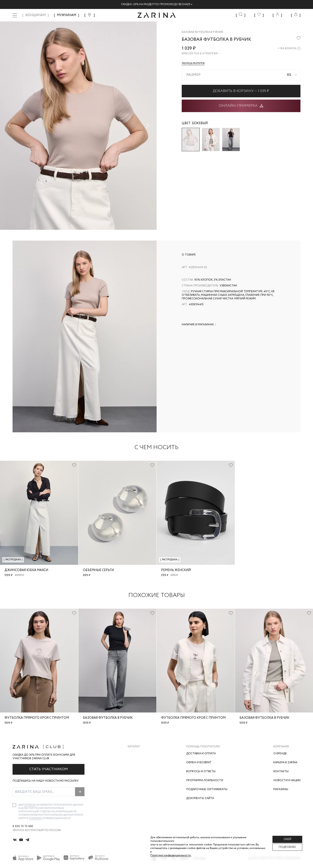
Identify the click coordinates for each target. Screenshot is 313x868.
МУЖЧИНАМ (67, 15)
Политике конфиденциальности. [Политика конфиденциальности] (171, 855)
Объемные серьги (98, 570)
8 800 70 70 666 (23, 826)
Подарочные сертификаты (207, 789)
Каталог (134, 747)
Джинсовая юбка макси (26, 570)
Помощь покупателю (203, 747)
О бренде (280, 754)
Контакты (281, 771)
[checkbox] (14, 805)
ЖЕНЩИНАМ (36, 15)
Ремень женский (176, 570)
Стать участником (49, 769)
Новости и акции (287, 780)
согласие (30, 805)
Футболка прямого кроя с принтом (37, 718)
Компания (281, 747)
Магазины (281, 789)
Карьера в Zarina (285, 762)
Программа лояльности (205, 780)
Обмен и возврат (199, 762)
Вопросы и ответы (201, 771)
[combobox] (241, 75)
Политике (35, 818)
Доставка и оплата (201, 754)
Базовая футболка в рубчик (108, 718)
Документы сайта (200, 798)
